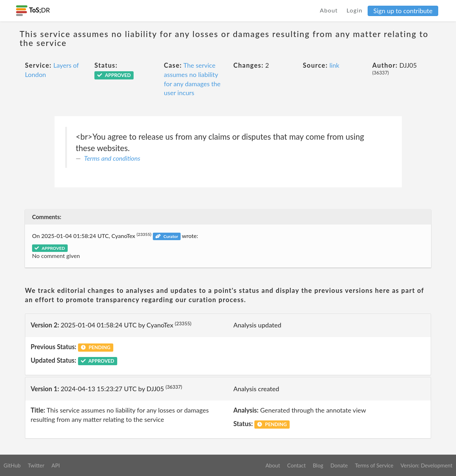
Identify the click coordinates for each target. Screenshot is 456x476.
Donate (339, 465)
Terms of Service (374, 465)
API (55, 465)
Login (355, 10)
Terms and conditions (112, 158)
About (329, 10)
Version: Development (426, 465)
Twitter (36, 465)
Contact (296, 465)
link (335, 65)
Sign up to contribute (403, 11)
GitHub (12, 465)
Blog (318, 465)
